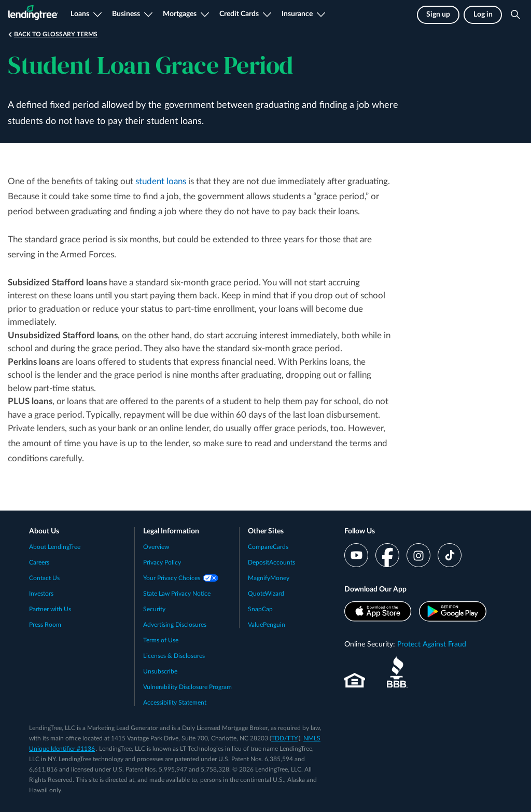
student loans (161, 181)
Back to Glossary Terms (56, 34)
